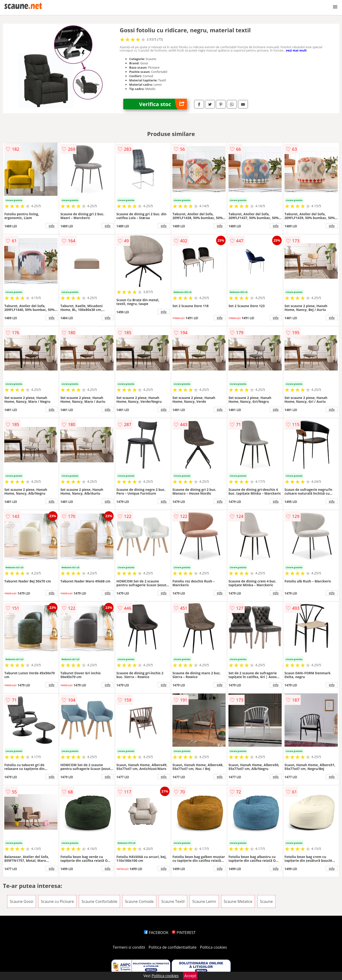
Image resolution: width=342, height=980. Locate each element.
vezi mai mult (296, 50)
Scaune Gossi (21, 901)
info (52, 226)
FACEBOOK (156, 933)
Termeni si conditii (129, 947)
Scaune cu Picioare (57, 901)
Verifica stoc (163, 104)
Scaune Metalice (238, 901)
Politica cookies (214, 947)
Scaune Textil (173, 901)
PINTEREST (184, 933)
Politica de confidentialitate (173, 947)
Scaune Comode (139, 901)
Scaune (266, 901)
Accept (190, 976)
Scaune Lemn (204, 901)
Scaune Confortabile (99, 901)
